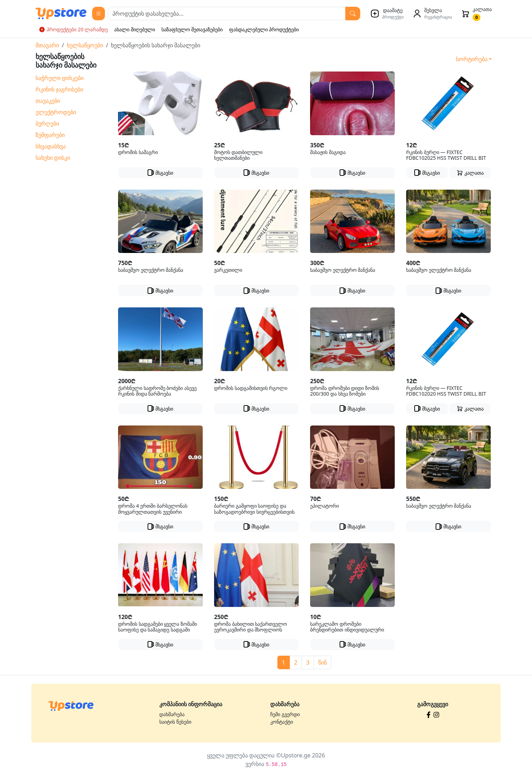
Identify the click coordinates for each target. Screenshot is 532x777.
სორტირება (472, 59)
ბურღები (47, 123)
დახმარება (172, 714)
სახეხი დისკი (53, 158)
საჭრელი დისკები (60, 78)
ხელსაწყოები (85, 45)
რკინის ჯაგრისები (59, 89)
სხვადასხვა (51, 146)
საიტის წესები (175, 722)
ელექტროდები (56, 112)
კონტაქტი (282, 722)
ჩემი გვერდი (285, 714)
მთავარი (47, 45)
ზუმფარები (50, 135)
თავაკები (48, 101)
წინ (323, 662)
